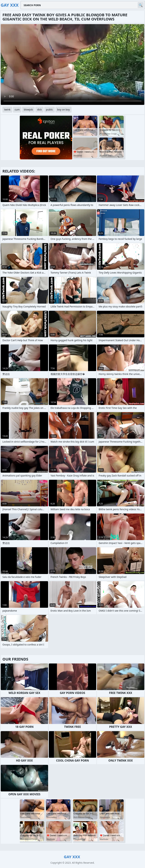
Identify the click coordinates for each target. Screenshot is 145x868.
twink (7, 110)
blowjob (28, 110)
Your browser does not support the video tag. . (72, 64)
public (49, 110)
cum (17, 110)
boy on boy (63, 110)
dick (39, 110)
